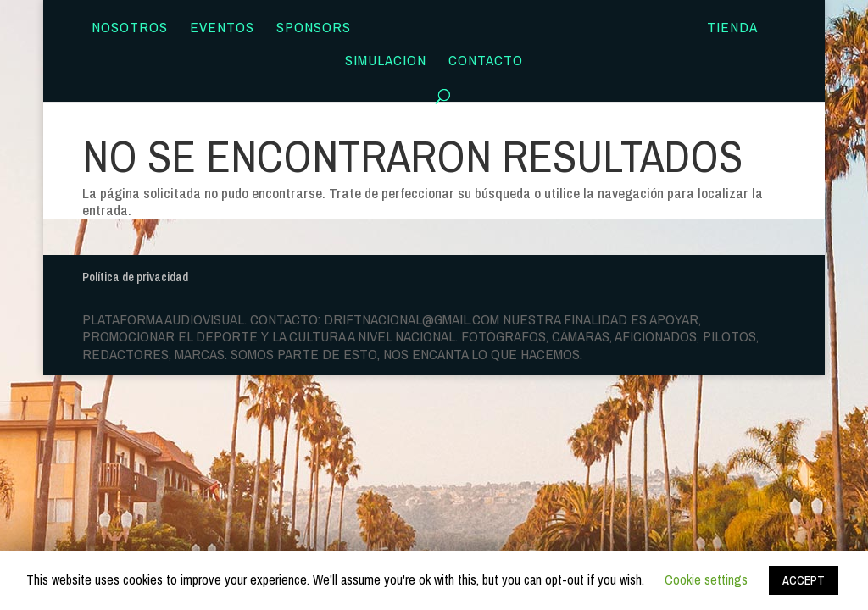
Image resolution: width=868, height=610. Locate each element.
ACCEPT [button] (804, 580)
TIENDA (732, 29)
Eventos (222, 29)
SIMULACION (386, 62)
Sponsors (314, 29)
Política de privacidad (135, 277)
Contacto (486, 62)
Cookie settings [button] (706, 579)
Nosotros (130, 29)
